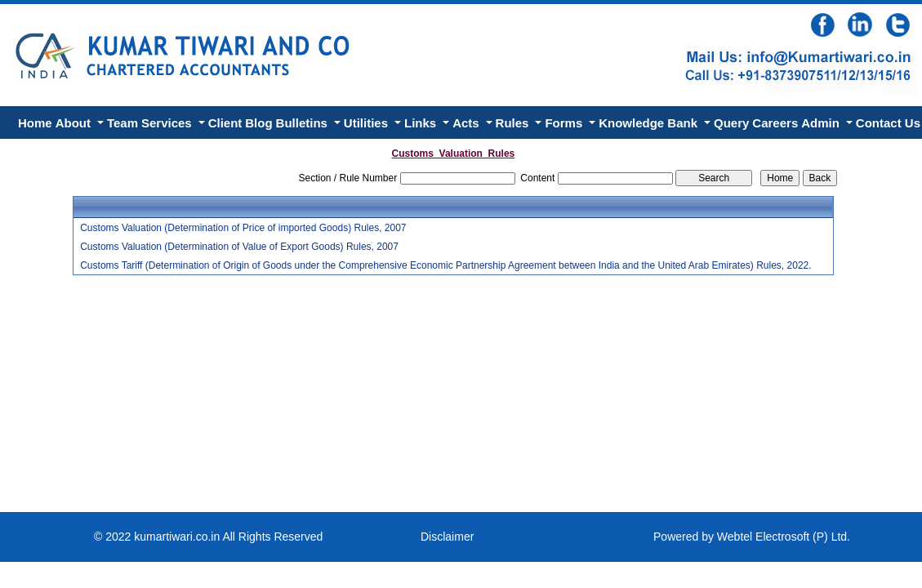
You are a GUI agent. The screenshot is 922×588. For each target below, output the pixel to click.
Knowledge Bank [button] (650, 123)
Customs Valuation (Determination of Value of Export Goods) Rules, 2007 (239, 247)
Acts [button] (468, 123)
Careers (775, 123)
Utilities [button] (367, 123)
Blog (258, 123)
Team (122, 123)
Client (225, 123)
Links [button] (422, 123)
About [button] (75, 123)
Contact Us (888, 123)
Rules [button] (514, 123)
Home (35, 123)
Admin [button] (822, 123)
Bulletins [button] (304, 123)
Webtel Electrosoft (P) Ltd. (784, 537)
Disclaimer (447, 537)
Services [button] (168, 123)
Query (731, 123)
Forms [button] (565, 123)
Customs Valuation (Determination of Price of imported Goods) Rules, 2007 (243, 228)
